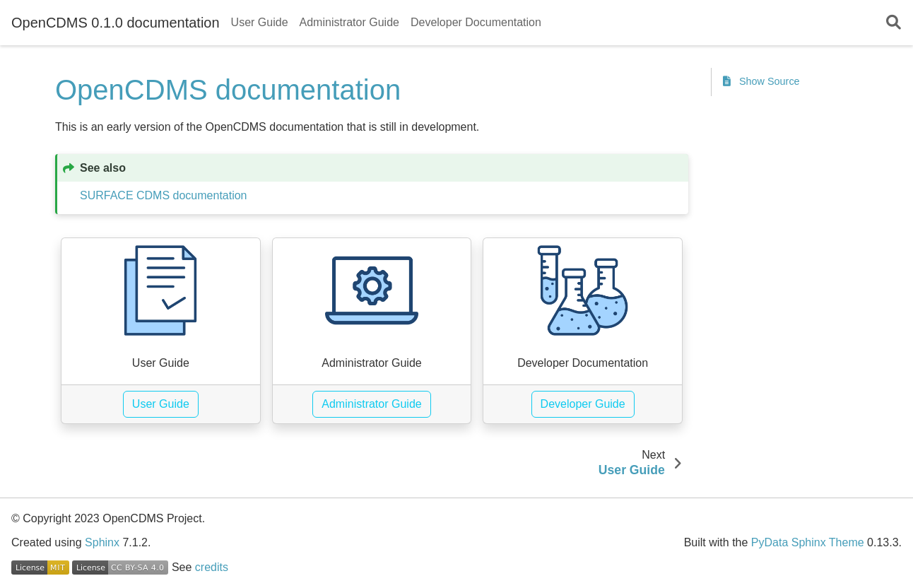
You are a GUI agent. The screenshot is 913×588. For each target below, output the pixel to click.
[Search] (894, 23)
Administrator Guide (349, 22)
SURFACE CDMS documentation (164, 195)
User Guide (260, 22)
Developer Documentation (476, 22)
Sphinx (102, 542)
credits (212, 567)
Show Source (761, 81)
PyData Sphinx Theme (808, 542)
